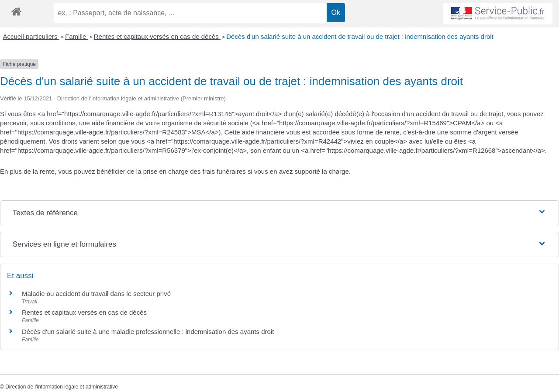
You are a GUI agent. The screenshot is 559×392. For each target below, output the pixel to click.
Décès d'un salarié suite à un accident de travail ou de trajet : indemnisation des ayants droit (360, 36)
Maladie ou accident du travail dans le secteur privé (96, 294)
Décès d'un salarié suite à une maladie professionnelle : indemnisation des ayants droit (148, 332)
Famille (77, 36)
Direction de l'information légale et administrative (62, 387)
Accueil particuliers (31, 36)
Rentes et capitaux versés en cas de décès (157, 36)
